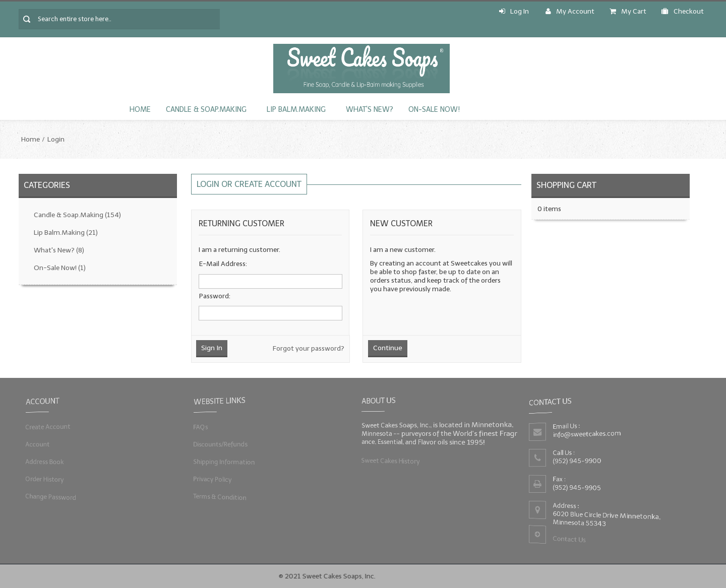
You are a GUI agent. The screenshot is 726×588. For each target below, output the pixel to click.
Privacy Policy (212, 479)
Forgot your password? (309, 348)
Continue (388, 348)
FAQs (200, 427)
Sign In (212, 348)
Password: (215, 296)
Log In (514, 11)
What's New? (370, 110)
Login (56, 139)
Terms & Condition (220, 497)
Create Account (48, 427)
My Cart (628, 11)
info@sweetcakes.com (587, 434)
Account (37, 444)
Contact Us (569, 539)
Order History (45, 479)
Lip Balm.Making (296, 110)
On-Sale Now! (434, 110)
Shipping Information (224, 461)
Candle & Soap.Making (206, 110)
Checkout (683, 11)
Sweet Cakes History (390, 460)
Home (140, 110)
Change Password (51, 497)
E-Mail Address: (223, 264)
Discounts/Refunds (220, 444)
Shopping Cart (566, 185)
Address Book (45, 461)
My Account (570, 11)
